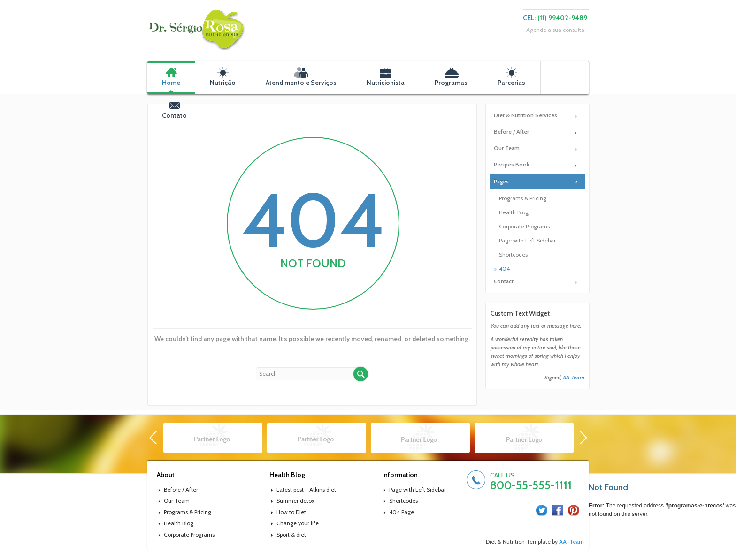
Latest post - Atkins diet (306, 489)
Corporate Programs (524, 226)
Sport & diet (291, 534)
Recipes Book (512, 164)
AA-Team (574, 377)
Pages (501, 181)
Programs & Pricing (523, 198)
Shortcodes (513, 254)
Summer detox (295, 501)
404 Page (402, 512)
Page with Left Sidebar (527, 240)
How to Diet (291, 512)
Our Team (507, 148)
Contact (504, 281)
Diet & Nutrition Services (525, 115)
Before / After (511, 132)
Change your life (298, 523)
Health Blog (514, 212)
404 (504, 269)
